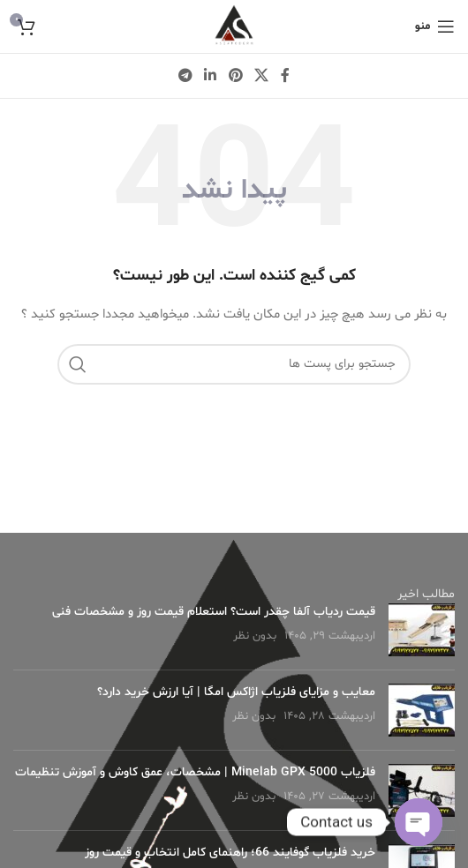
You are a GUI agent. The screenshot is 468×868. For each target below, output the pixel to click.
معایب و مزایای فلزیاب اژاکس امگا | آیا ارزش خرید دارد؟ (236, 692)
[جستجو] (234, 364)
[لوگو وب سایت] (234, 27)
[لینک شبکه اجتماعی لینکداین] (211, 76)
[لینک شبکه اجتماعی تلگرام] (185, 76)
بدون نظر (255, 636)
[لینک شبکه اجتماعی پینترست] (235, 76)
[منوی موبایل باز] (435, 26)
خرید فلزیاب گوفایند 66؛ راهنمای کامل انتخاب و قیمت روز (230, 853)
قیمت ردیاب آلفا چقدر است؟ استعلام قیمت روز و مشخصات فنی (214, 612)
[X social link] (261, 76)
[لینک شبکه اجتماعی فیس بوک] (285, 76)
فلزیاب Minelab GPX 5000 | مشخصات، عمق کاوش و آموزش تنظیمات (195, 772)
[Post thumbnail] (422, 630)
